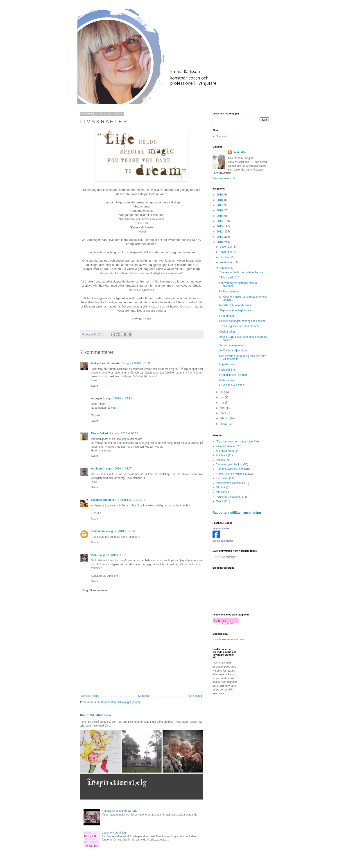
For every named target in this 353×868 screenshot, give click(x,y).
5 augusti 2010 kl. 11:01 (112, 555)
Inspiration (222, 478)
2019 (220, 195)
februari (225, 418)
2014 (220, 221)
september (227, 262)
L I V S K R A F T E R (232, 385)
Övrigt (219, 501)
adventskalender (226, 446)
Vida (94, 555)
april (223, 408)
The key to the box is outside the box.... (243, 272)
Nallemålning (227, 370)
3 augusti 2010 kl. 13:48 (132, 500)
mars (223, 413)
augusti (225, 268)
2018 (220, 200)
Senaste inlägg (90, 696)
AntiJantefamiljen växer (233, 351)
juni (222, 397)
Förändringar (227, 316)
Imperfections (227, 364)
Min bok (221, 488)
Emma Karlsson (221, 529)
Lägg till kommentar (94, 590)
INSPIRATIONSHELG (96, 715)
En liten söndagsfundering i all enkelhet (243, 321)
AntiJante (222, 455)
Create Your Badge (223, 541)
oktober (225, 257)
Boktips (220, 460)
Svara (94, 386)
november (226, 252)
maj (223, 403)
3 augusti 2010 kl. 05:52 (123, 433)
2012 (220, 232)
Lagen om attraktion (114, 833)
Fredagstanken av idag (233, 375)
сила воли (98, 531)
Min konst (222, 492)
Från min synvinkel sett (230, 469)
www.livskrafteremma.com (228, 639)
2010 (220, 242)
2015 (220, 216)
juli (222, 392)
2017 (220, 205)
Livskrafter (239, 152)
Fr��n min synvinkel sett (232, 474)
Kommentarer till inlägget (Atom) (120, 702)
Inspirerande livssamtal (230, 483)
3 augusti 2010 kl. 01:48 (136, 363)
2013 (220, 226)
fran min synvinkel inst (229, 465)
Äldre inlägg (195, 696)
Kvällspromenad (229, 292)
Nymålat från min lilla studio (236, 305)
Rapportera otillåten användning (237, 513)
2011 (220, 237)
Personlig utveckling (228, 497)
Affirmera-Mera (225, 451)
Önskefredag (227, 332)
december (226, 247)
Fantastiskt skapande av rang (120, 811)
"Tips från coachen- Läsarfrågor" (235, 442)
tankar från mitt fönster (106, 363)
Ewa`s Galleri (99, 433)
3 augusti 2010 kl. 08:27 (117, 469)
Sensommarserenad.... (233, 345)
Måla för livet (227, 380)
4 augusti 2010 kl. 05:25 (120, 531)
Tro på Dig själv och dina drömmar (240, 326)
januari (224, 424)
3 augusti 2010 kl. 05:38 (117, 399)
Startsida (143, 696)
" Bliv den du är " (229, 278)
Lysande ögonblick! (104, 500)
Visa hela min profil (224, 178)
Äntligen (96, 469)
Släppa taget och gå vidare (235, 310)
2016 (220, 210)
